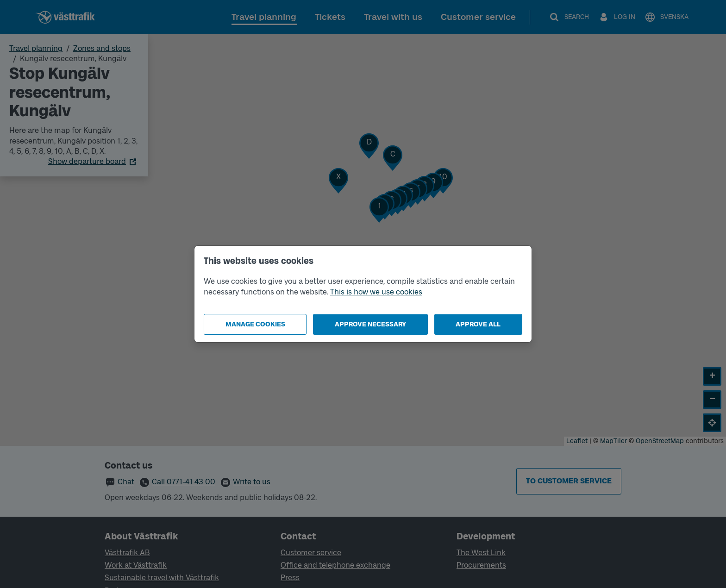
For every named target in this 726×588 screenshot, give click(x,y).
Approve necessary (370, 324)
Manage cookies (255, 324)
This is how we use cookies (376, 292)
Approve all (478, 324)
